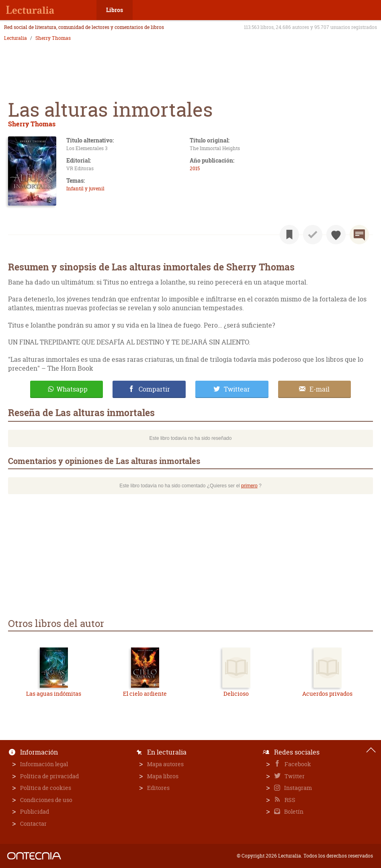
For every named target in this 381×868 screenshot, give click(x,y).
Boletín (293, 811)
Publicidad (35, 811)
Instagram (297, 788)
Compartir (154, 389)
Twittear (237, 389)
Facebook (297, 764)
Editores (158, 788)
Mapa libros (163, 776)
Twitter (294, 776)
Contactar (33, 824)
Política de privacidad (49, 776)
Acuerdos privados (327, 694)
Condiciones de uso (46, 800)
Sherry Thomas (53, 38)
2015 (195, 168)
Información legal (44, 764)
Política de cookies (46, 788)
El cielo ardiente (145, 694)
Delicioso (236, 694)
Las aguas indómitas (54, 694)
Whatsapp (72, 389)
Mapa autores (165, 764)
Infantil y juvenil (85, 189)
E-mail (320, 389)
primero (249, 486)
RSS (289, 800)
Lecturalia (15, 38)
